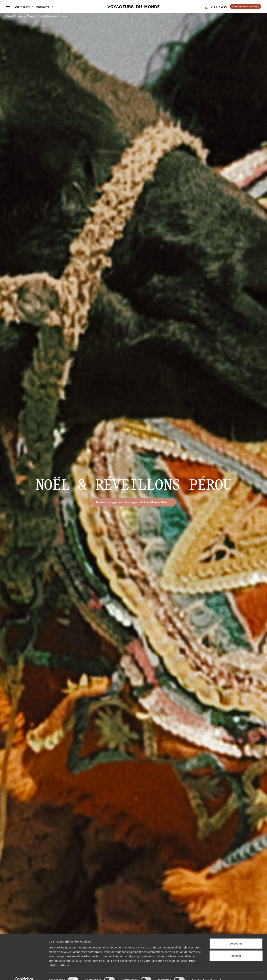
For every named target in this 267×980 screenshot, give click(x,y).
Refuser (236, 948)
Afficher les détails (204, 973)
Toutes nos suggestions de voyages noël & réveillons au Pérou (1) (134, 502)
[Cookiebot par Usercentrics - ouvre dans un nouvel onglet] (24, 973)
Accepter (236, 936)
